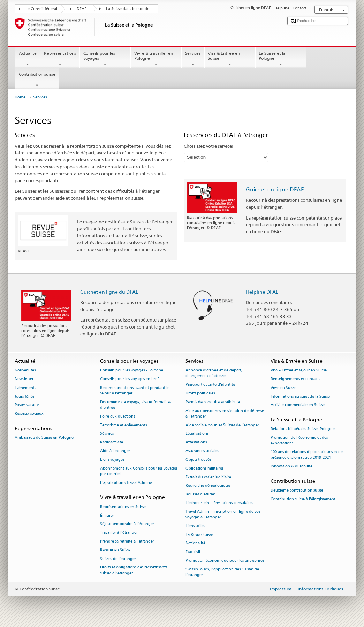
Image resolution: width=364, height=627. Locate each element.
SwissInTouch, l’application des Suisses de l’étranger (222, 572)
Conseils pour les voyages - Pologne (132, 371)
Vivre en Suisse (283, 388)
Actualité (28, 59)
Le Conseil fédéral (41, 9)
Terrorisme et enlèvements (123, 425)
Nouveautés (25, 371)
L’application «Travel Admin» (126, 483)
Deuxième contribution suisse (297, 491)
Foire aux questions (117, 416)
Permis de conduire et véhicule (213, 402)
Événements (25, 388)
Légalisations (197, 434)
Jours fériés (24, 396)
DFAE (82, 9)
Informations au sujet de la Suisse (300, 396)
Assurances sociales (202, 451)
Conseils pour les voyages (105, 59)
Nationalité (195, 543)
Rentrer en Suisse (115, 550)
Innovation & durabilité (291, 467)
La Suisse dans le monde (128, 9)
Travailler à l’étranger (119, 533)
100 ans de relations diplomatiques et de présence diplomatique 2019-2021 (307, 455)
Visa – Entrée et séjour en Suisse (299, 371)
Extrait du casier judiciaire (208, 477)
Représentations (60, 59)
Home (20, 97)
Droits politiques (200, 393)
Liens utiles (195, 526)
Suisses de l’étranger (118, 559)
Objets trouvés (198, 460)
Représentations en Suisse (123, 507)
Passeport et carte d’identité (210, 385)
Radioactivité (112, 442)
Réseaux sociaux (29, 414)
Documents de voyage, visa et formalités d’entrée (136, 405)
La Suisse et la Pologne (281, 59)
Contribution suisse (37, 80)
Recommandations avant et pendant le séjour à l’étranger (135, 390)
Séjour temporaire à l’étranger (127, 524)
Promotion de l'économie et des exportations (299, 441)
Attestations (196, 442)
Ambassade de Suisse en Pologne (44, 438)
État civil (193, 552)
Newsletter (24, 379)
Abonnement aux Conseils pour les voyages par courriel (139, 471)
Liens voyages (112, 460)
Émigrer (107, 515)
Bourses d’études (200, 495)
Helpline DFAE (262, 292)
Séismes (107, 434)
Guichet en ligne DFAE (275, 189)
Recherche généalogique (208, 486)
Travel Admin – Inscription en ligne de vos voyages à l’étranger (223, 514)
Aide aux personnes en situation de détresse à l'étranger (225, 414)
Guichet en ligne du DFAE (109, 292)
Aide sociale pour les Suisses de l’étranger (222, 425)
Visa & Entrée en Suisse (230, 59)
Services (193, 59)
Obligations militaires (204, 468)
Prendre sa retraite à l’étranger (127, 541)
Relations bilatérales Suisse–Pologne (303, 429)
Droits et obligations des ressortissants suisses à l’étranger (134, 570)
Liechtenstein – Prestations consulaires (219, 503)
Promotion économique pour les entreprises (225, 560)
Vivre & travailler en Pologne (156, 59)
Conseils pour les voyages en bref (129, 379)
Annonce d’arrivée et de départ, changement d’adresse (214, 373)
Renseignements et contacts (295, 379)
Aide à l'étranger (115, 451)
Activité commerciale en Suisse (298, 405)
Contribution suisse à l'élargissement (303, 499)
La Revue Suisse (199, 535)
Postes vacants (27, 405)
